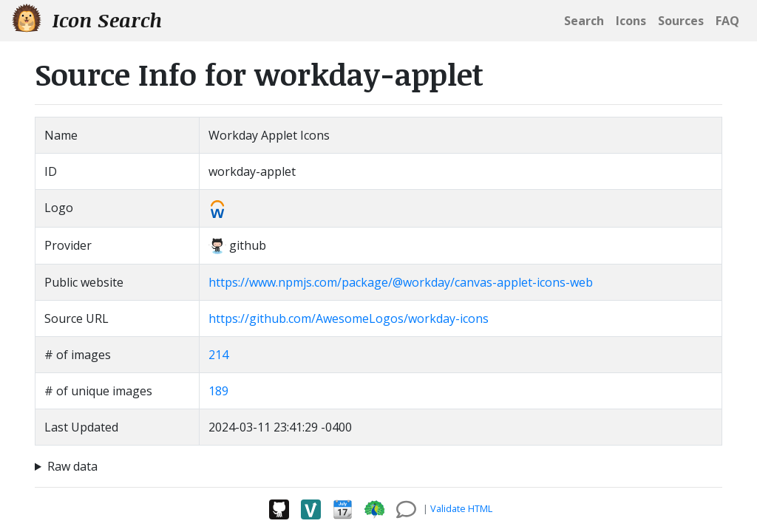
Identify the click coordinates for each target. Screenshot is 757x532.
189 (218, 391)
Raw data (72, 466)
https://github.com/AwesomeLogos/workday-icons (349, 318)
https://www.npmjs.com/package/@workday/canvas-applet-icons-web (401, 282)
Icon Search (87, 20)
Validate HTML (461, 508)
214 (218, 355)
